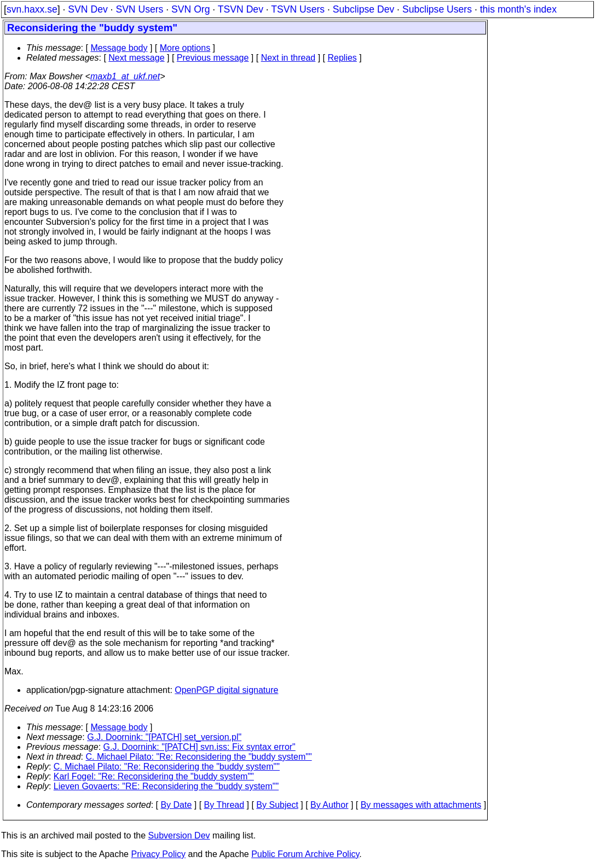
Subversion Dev (179, 835)
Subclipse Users (437, 9)
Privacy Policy (158, 854)
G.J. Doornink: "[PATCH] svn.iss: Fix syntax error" (200, 747)
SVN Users (139, 9)
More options (185, 48)
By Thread (224, 805)
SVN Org (190, 9)
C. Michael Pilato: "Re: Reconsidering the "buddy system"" (199, 757)
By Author (329, 805)
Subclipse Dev (363, 9)
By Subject (277, 805)
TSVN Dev (241, 9)
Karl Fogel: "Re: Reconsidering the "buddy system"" (154, 776)
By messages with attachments (421, 805)
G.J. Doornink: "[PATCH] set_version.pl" (164, 737)
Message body (119, 48)
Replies (342, 58)
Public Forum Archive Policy (305, 854)
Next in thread (288, 58)
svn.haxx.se (32, 9)
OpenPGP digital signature (226, 690)
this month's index (518, 9)
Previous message (213, 58)
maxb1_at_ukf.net (125, 76)
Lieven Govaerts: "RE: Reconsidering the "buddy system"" (166, 786)
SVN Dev (88, 9)
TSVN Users (298, 9)
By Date (176, 805)
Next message (136, 58)
